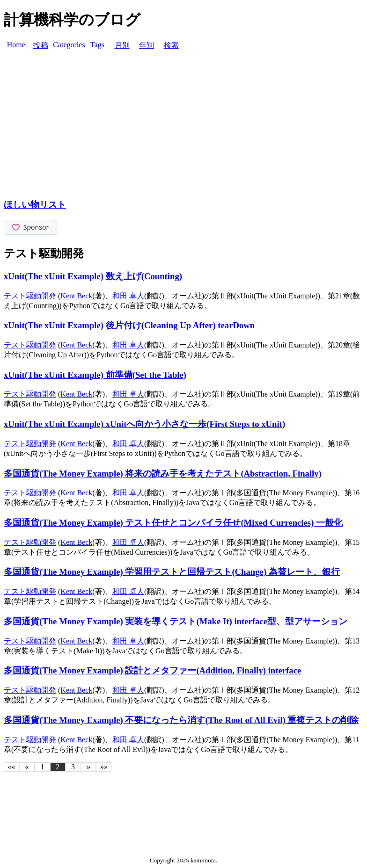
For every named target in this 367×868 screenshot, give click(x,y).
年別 (147, 45)
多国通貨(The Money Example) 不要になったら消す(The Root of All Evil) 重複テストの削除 (181, 720)
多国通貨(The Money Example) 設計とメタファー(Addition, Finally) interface (152, 670)
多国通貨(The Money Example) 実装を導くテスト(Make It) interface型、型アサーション (176, 621)
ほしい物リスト (35, 205)
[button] (11, 767)
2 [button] (58, 767)
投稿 (41, 45)
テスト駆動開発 (30, 296)
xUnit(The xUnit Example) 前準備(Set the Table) (95, 375)
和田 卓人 (128, 296)
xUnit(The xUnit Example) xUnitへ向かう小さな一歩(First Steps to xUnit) (144, 424)
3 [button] (73, 767)
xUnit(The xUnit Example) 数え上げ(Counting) (93, 276)
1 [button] (42, 767)
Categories (69, 45)
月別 (122, 45)
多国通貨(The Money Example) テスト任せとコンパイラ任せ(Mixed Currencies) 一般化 (173, 523)
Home (16, 45)
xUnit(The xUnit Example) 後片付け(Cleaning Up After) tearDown (129, 325)
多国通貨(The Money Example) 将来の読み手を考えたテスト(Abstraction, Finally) (163, 474)
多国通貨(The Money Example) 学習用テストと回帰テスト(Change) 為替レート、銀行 (172, 572)
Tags (97, 45)
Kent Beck (76, 296)
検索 (171, 45)
